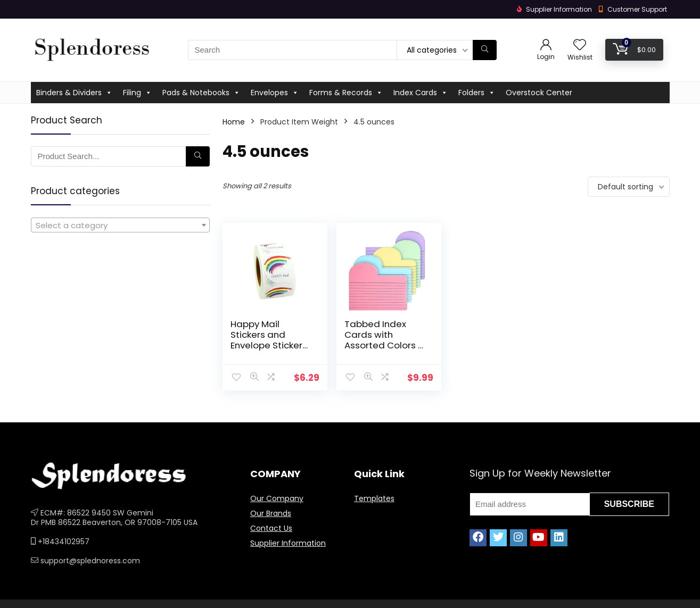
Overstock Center (539, 93)
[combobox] (120, 225)
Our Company (277, 498)
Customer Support (637, 9)
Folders (477, 93)
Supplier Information (288, 543)
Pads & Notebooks (201, 93)
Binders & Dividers (74, 93)
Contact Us (271, 528)
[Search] (485, 50)
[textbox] (120, 226)
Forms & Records (346, 93)
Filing (137, 93)
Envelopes (275, 93)
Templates (374, 498)
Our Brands (271, 513)
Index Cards (421, 93)
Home (234, 122)
